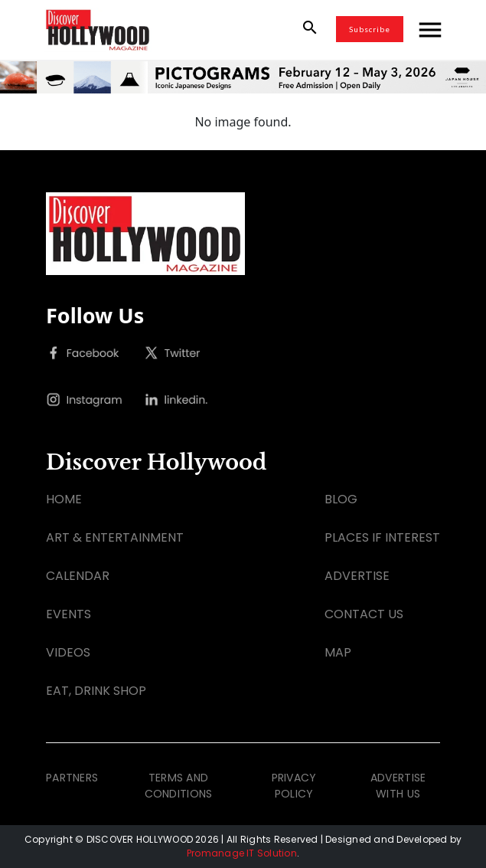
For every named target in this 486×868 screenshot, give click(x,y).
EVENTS (68, 614)
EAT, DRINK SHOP (96, 691)
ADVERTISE (357, 576)
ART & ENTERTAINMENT (115, 537)
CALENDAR (78, 576)
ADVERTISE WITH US (398, 786)
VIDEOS (68, 652)
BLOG (341, 499)
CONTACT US (364, 614)
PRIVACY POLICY (294, 786)
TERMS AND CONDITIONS (179, 786)
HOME (64, 499)
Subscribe (370, 29)
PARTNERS (72, 778)
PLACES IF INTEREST (382, 537)
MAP (338, 652)
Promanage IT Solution (242, 853)
